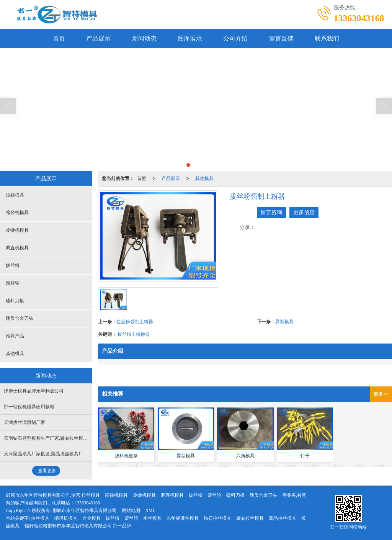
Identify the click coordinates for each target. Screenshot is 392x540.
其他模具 (204, 178)
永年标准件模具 (183, 518)
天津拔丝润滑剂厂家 (24, 422)
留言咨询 (271, 212)
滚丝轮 (13, 283)
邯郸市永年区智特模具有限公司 (85, 511)
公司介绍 (236, 38)
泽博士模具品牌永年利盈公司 (34, 391)
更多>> (381, 394)
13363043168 (87, 503)
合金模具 (91, 518)
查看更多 (47, 471)
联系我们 (328, 38)
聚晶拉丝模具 (250, 518)
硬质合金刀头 (20, 318)
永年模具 (152, 518)
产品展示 (98, 38)
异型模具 (284, 322)
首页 (58, 38)
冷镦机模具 (17, 230)
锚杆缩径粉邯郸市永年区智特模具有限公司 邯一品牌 (78, 526)
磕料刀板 (15, 301)
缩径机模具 (17, 213)
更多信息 (304, 212)
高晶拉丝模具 (283, 518)
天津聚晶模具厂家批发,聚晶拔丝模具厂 (43, 454)
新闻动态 (144, 38)
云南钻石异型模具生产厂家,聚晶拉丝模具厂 (48, 438)
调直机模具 (17, 248)
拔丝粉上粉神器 (134, 334)
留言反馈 (282, 38)
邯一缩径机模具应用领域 (29, 407)
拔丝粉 (13, 265)
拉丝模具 (15, 195)
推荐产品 (15, 336)
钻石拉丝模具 (217, 518)
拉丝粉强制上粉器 (135, 322)
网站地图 (131, 511)
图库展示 (190, 38)
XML (150, 511)
